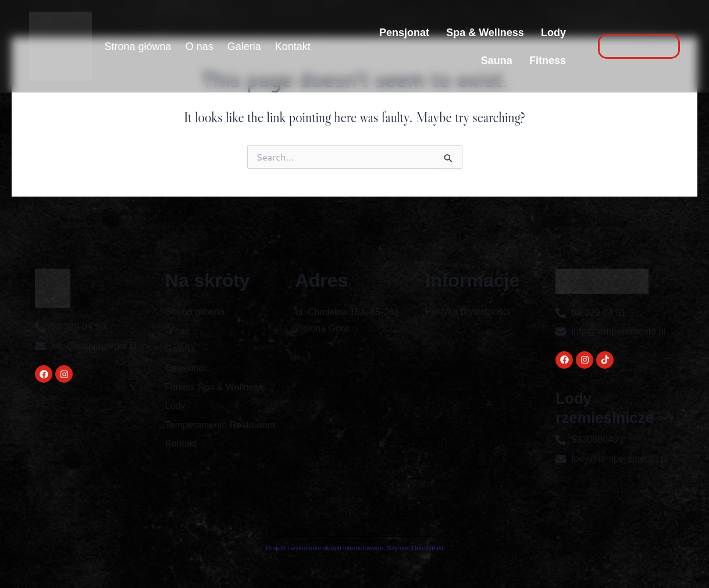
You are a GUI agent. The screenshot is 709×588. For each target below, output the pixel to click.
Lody (553, 33)
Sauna (496, 60)
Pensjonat (403, 33)
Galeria (244, 47)
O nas (199, 47)
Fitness (548, 60)
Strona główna (138, 47)
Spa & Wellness (484, 33)
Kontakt (293, 47)
